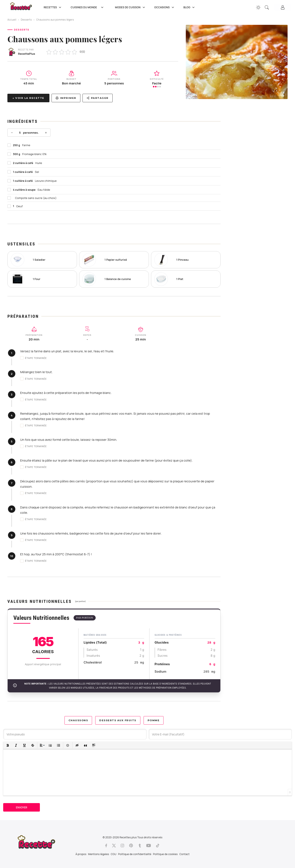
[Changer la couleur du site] (258, 7)
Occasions (165, 7)
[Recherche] (267, 7)
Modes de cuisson (130, 7)
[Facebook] (106, 846)
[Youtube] (149, 846)
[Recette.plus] (24, 8)
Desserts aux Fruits (118, 720)
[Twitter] (114, 846)
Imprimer (66, 98)
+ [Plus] (46, 133)
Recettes (53, 7)
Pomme (154, 720)
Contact (185, 854)
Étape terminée (34, 358)
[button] (8, 745)
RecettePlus (27, 54)
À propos (81, 854)
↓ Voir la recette (28, 98)
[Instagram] (122, 846)
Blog (189, 7)
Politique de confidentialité (135, 854)
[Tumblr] (140, 846)
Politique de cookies (165, 854)
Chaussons (78, 720)
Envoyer (22, 807)
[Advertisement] (258, 174)
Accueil (12, 20)
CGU (113, 854)
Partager (98, 98)
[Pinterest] (131, 846)
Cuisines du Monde (89, 7)
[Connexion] (283, 7)
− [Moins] (12, 133)
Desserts (26, 20)
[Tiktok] (158, 846)
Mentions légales (99, 854)
